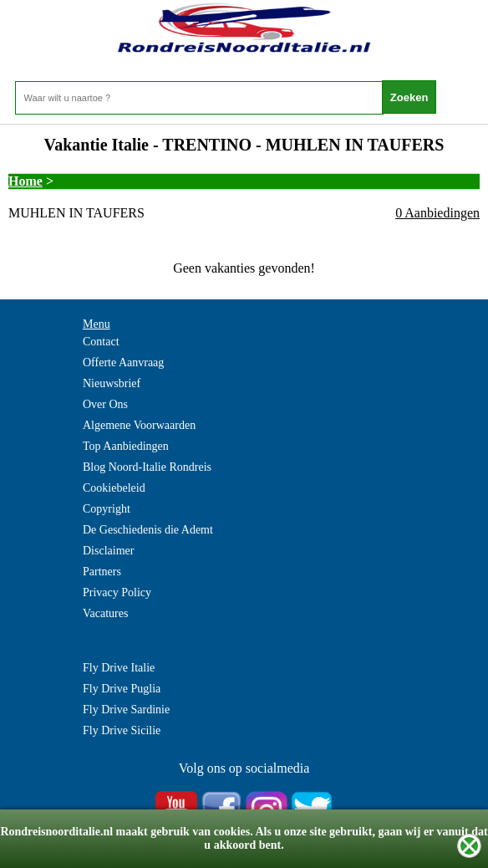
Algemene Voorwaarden (139, 425)
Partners (102, 572)
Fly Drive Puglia (122, 689)
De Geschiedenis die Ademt (148, 530)
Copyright (107, 509)
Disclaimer (108, 551)
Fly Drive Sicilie (122, 730)
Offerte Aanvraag (123, 363)
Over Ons (105, 404)
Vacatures (105, 613)
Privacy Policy (117, 592)
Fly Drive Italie (119, 668)
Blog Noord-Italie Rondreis (147, 467)
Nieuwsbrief (112, 383)
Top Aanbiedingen (126, 446)
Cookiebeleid (114, 488)
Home (25, 181)
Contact (101, 342)
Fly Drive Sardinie (126, 710)
